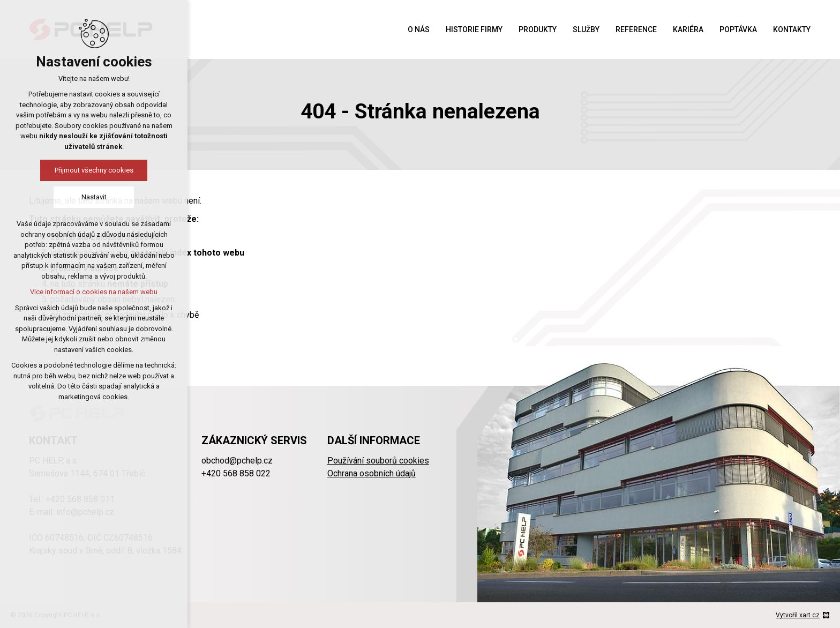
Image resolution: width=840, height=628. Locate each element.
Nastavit (94, 197)
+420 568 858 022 (236, 473)
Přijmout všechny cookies (94, 170)
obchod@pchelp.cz (237, 461)
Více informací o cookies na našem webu (94, 292)
